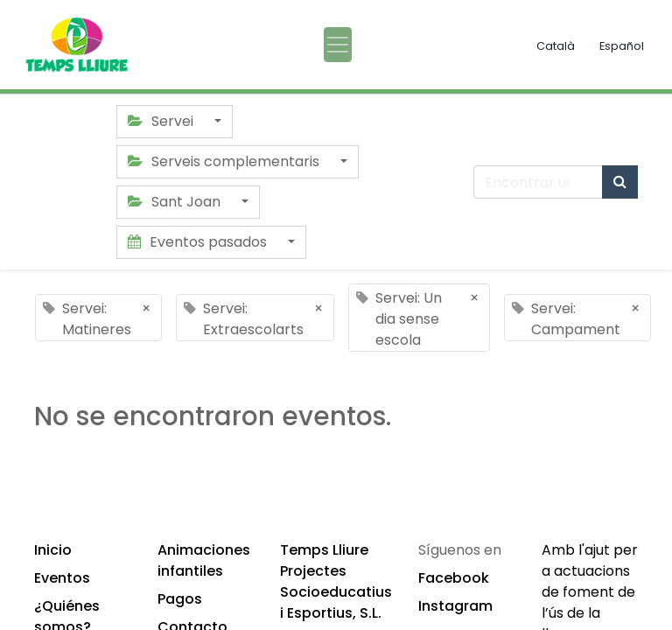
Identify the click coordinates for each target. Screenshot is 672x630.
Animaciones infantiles (204, 560)
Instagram (455, 606)
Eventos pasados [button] (199, 242)
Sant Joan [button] (176, 202)
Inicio (53, 550)
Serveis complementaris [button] (225, 161)
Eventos (62, 578)
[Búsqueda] (620, 182)
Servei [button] (162, 121)
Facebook (454, 578)
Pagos (180, 599)
